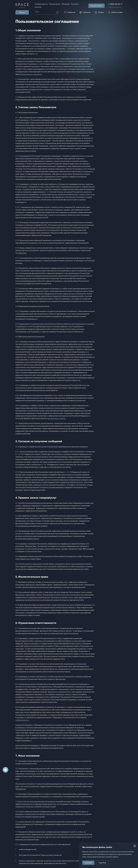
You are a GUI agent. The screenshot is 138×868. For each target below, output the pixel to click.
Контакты (38, 7)
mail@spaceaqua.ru (115, 7)
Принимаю (88, 863)
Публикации (66, 4)
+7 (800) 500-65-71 (115, 4)
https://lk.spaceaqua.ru (47, 43)
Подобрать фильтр (41, 4)
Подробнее (102, 863)
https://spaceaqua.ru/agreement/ (31, 74)
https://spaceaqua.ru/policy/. (56, 418)
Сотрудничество (55, 4)
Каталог (22, 12)
